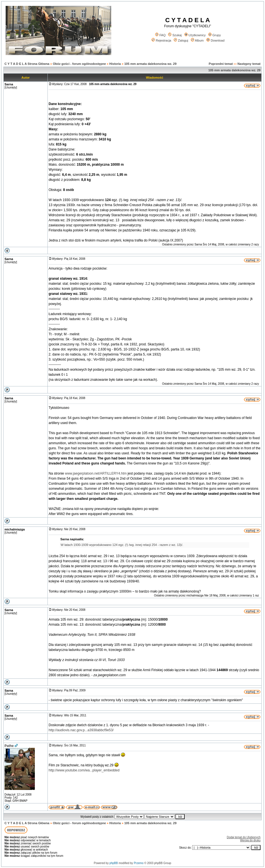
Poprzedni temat (221, 64)
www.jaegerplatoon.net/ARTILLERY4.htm (96, 473)
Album (197, 40)
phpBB (114, 863)
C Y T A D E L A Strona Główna (27, 64)
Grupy (215, 35)
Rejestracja (161, 40)
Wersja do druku (250, 840)
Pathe (9, 746)
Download (215, 40)
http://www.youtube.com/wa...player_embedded (84, 770)
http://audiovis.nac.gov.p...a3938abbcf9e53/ (81, 730)
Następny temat (249, 64)
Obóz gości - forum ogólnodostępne (79, 64)
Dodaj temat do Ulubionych (244, 837)
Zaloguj (181, 40)
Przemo (139, 863)
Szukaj (175, 35)
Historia (115, 64)
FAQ (160, 35)
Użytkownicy (195, 35)
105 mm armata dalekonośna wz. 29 (150, 64)
